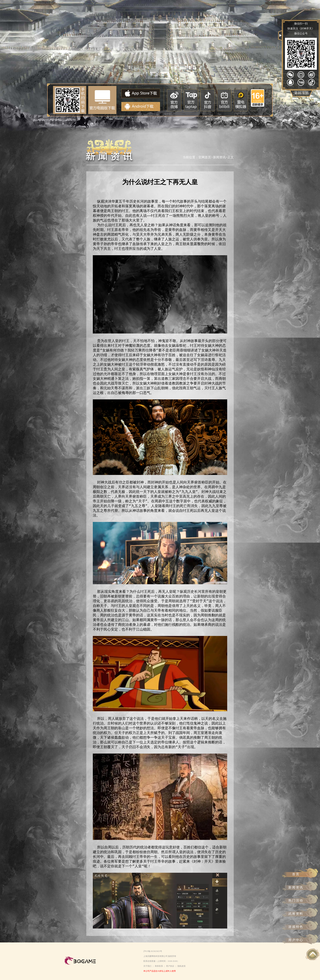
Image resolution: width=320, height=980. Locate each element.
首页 (296, 874)
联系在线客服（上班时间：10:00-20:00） (161, 961)
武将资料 (296, 914)
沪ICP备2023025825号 (153, 951)
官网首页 (205, 157)
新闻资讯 (296, 887)
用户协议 (170, 966)
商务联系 (159, 966)
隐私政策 (182, 966)
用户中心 (296, 940)
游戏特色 (296, 927)
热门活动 (296, 900)
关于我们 (147, 966)
